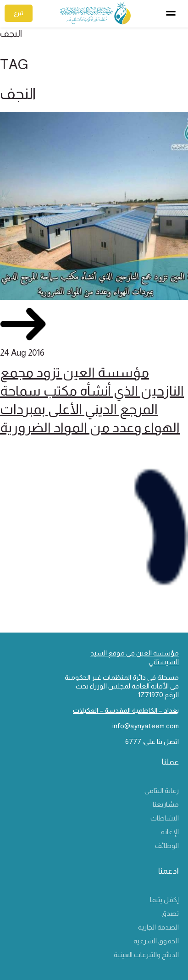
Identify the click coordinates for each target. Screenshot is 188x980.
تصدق (170, 913)
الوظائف (167, 845)
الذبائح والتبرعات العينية (146, 955)
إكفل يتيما (164, 900)
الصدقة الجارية (158, 927)
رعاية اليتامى (162, 790)
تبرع (19, 13)
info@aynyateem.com (146, 726)
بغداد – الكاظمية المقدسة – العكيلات (126, 710)
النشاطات (165, 818)
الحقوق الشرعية (156, 941)
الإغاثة (170, 832)
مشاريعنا (166, 804)
